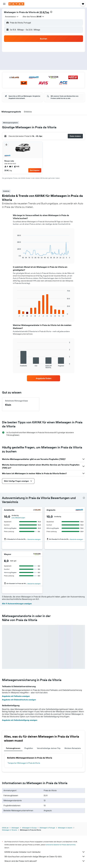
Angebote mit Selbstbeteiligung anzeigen (20, 720)
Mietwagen (15, 828)
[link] (43, 378)
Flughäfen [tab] (29, 748)
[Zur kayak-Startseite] (16, 4)
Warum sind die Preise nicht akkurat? (45, 861)
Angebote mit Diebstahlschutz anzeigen (19, 700)
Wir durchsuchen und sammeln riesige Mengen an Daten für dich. (45, 856)
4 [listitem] (6, 166)
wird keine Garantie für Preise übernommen (61, 845)
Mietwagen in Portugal (47, 828)
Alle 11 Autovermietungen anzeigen (17, 604)
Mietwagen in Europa (29, 828)
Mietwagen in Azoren (65, 828)
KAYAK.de (5, 828)
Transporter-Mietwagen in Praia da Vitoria (24, 763)
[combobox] (12, 17)
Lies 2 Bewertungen (18, 518)
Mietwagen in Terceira (10, 830)
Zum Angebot (35, 170)
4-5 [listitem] (17, 166)
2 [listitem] (11, 166)
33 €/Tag (44, 12)
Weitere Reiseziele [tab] (73, 748)
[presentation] (51, 12)
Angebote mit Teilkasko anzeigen (16, 696)
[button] (4, 4)
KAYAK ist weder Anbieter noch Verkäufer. (45, 852)
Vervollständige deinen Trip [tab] (49, 748)
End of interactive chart (16, 257)
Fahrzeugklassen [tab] (13, 748)
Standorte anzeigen (34, 539)
